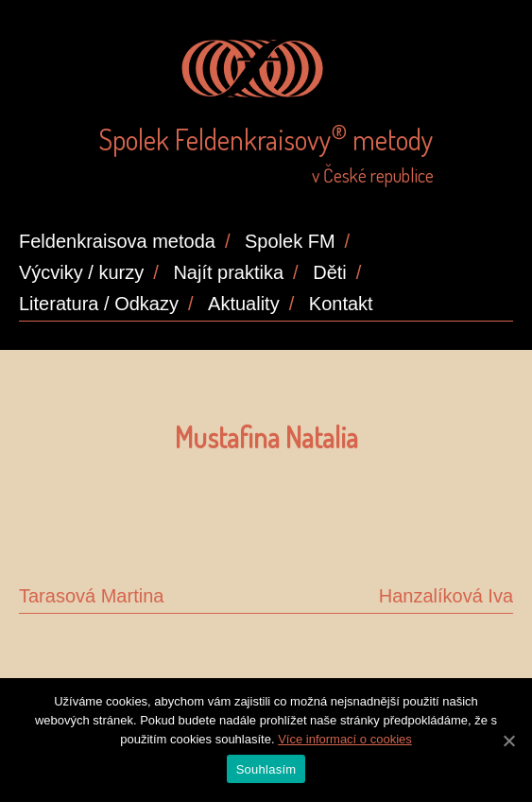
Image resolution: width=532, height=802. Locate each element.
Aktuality (244, 304)
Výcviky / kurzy (81, 272)
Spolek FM (290, 241)
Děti (330, 272)
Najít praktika (228, 272)
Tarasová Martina (91, 596)
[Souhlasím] (508, 741)
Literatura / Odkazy (99, 304)
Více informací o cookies (345, 739)
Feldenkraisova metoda (117, 241)
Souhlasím (266, 769)
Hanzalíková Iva (446, 596)
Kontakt (341, 304)
